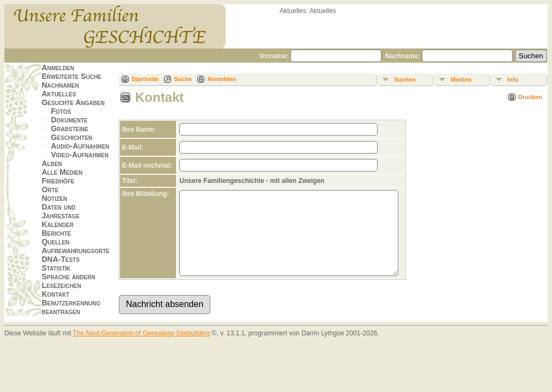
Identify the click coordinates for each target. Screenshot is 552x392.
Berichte (56, 233)
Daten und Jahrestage (60, 211)
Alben (51, 163)
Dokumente (69, 120)
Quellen (55, 242)
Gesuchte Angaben (73, 102)
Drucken (530, 97)
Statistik (56, 268)
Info (513, 79)
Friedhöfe (58, 181)
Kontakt (55, 294)
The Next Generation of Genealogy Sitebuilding (142, 350)
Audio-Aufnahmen (80, 146)
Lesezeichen (61, 285)
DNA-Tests (60, 259)
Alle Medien (62, 172)
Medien (461, 79)
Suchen (405, 79)
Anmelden (58, 68)
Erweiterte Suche (71, 76)
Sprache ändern (68, 277)
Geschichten (71, 137)
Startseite (145, 79)
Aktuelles (59, 94)
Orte (50, 189)
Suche (183, 79)
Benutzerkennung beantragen (71, 307)
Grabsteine (69, 128)
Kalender (57, 224)
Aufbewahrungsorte (75, 250)
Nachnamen (60, 85)
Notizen (54, 198)
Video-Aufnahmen (80, 155)
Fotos (61, 111)
